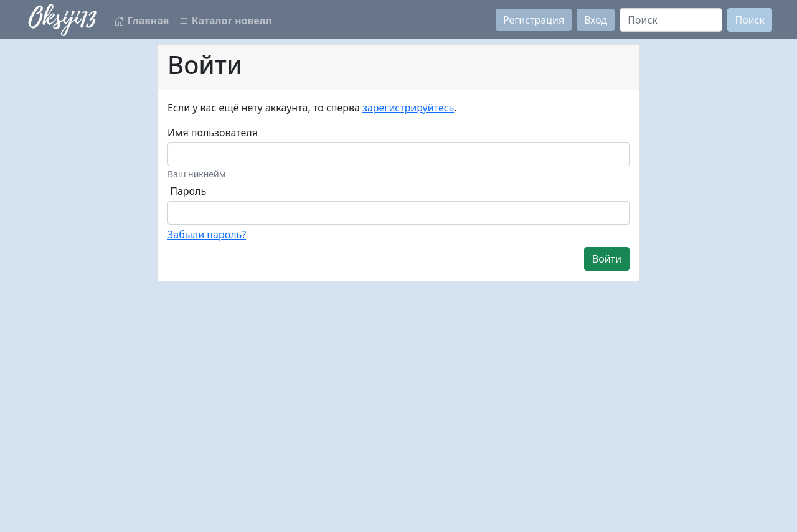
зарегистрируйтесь (408, 108)
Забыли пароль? (207, 235)
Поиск (750, 20)
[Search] (671, 20)
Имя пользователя (213, 133)
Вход (596, 20)
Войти (607, 259)
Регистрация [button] (534, 20)
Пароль (188, 191)
